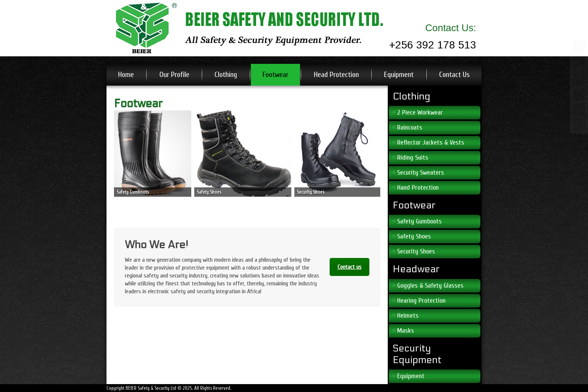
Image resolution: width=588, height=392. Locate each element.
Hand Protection (418, 188)
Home (126, 75)
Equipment (399, 75)
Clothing (226, 75)
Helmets (408, 316)
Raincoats (410, 127)
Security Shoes (416, 251)
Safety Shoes (414, 236)
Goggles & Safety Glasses (430, 286)
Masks (406, 331)
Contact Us (454, 75)
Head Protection (336, 75)
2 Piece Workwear (420, 112)
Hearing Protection (421, 301)
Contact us (349, 267)
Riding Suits (413, 158)
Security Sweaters (421, 173)
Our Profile (174, 75)
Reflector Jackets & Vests (431, 142)
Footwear (275, 75)
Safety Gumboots (419, 221)
